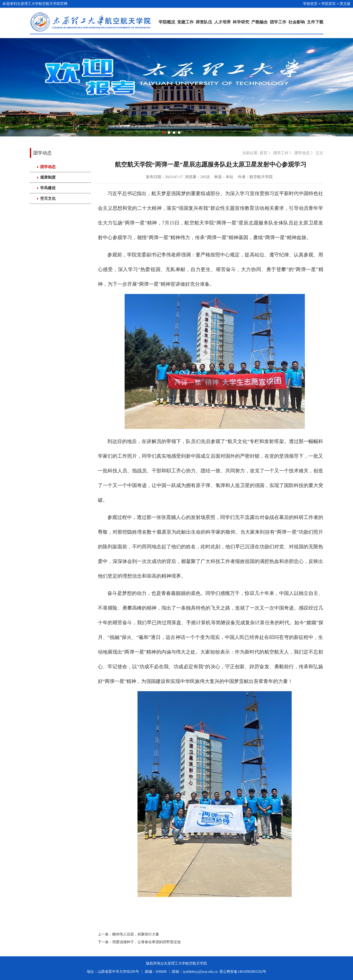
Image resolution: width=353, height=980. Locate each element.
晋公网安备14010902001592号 (243, 972)
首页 (263, 153)
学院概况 (167, 22)
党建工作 (185, 22)
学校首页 (310, 4)
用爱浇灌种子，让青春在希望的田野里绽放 (147, 942)
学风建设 (48, 188)
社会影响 (297, 22)
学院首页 (329, 4)
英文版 (345, 4)
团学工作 (278, 22)
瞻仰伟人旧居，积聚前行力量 (136, 934)
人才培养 (222, 22)
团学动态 (48, 167)
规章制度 (48, 177)
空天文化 (48, 198)
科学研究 (241, 22)
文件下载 (315, 22)
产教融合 (260, 22)
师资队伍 (204, 22)
